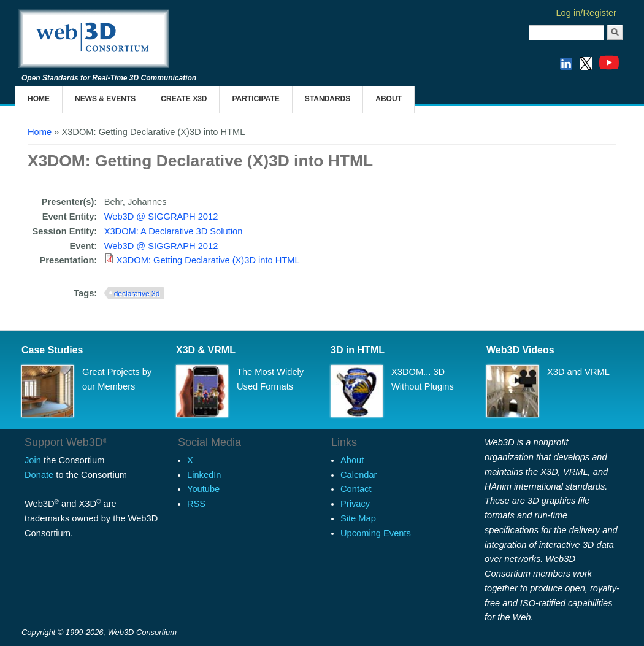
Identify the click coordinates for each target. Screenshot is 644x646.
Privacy (355, 504)
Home (39, 99)
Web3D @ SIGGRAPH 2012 (161, 217)
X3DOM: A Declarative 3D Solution (174, 231)
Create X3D (184, 99)
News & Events (105, 99)
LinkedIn (204, 475)
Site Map (358, 518)
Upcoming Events (376, 533)
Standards (328, 99)
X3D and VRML (578, 372)
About (389, 99)
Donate (39, 475)
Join (33, 460)
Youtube (203, 489)
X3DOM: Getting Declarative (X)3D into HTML (208, 260)
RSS (196, 504)
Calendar (358, 475)
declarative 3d (137, 294)
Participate (255, 99)
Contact (356, 489)
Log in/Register (586, 13)
